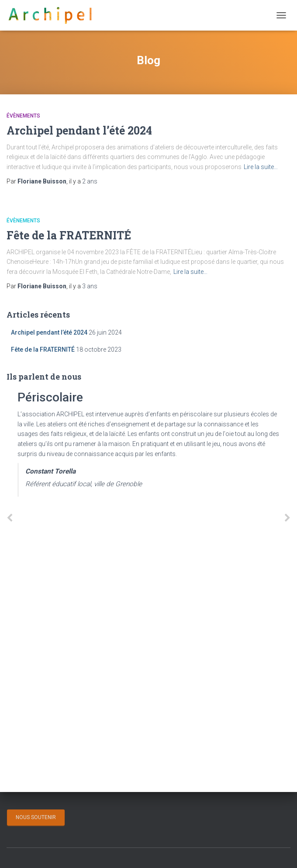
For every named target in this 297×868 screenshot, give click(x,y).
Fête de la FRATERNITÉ (69, 235)
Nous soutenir (36, 817)
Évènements (23, 116)
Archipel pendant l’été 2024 (79, 130)
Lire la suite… (261, 167)
